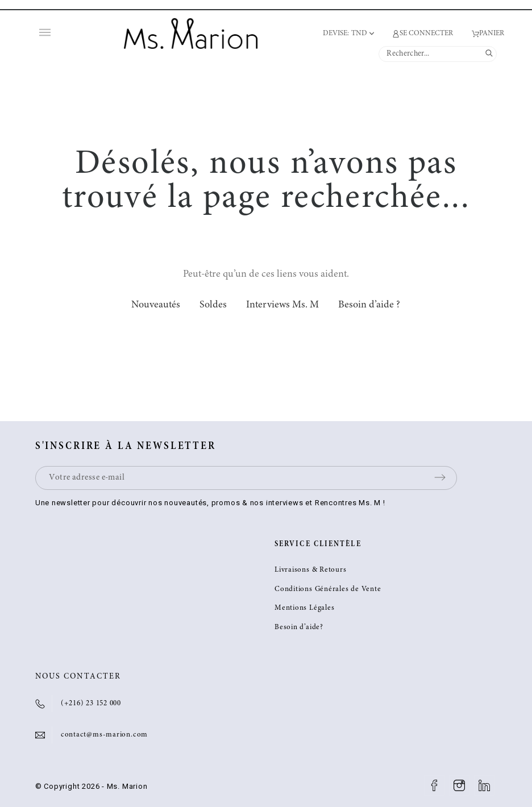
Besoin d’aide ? (369, 305)
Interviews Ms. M (282, 305)
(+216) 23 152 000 (91, 704)
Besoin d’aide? (299, 628)
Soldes (213, 305)
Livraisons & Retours (311, 570)
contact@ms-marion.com (104, 735)
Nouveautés (156, 305)
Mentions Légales (304, 608)
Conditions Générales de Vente (328, 590)
